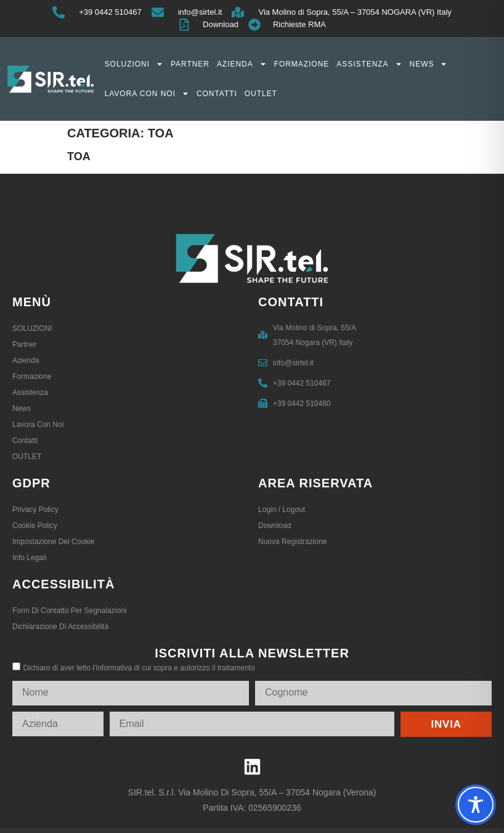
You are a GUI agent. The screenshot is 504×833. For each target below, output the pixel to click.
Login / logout (282, 510)
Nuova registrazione (292, 542)
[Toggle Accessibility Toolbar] (476, 805)
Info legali (29, 558)
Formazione (302, 64)
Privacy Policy (35, 510)
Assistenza (369, 64)
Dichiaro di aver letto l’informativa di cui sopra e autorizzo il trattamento (139, 668)
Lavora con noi (147, 94)
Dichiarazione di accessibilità (60, 627)
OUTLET (261, 94)
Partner (190, 64)
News (429, 64)
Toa (79, 156)
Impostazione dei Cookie (53, 542)
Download (274, 526)
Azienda (242, 64)
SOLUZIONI (134, 64)
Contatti (217, 94)
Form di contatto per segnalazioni (69, 611)
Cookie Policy (35, 526)
